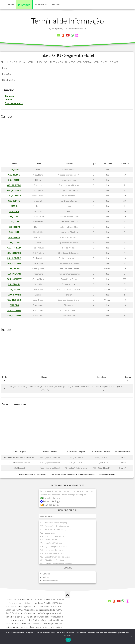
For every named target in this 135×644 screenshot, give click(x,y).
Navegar (40, 4)
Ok (68, 640)
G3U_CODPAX (14, 190)
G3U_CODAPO (14, 258)
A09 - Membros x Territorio (51, 550)
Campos (9, 96)
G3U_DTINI (14, 222)
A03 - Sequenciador (48, 533)
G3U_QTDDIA (14, 243)
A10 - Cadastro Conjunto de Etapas (55, 557)
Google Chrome (50, 498)
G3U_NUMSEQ (14, 185)
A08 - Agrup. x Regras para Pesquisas (56, 546)
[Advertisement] (67, 140)
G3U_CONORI (14, 310)
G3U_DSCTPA (14, 269)
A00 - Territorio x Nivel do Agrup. (54, 523)
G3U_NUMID (14, 175)
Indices (9, 99)
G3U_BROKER (14, 295)
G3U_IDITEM (14, 180)
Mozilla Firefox (50, 505)
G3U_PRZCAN (14, 274)
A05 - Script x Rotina (48, 540)
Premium (24, 5)
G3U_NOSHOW (14, 279)
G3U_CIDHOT (14, 216)
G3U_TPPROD (14, 248)
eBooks (56, 4)
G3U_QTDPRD (14, 253)
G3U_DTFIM (14, 227)
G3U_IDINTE (14, 201)
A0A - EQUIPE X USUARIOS (52, 553)
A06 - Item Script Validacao (51, 543)
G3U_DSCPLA (14, 289)
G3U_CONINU (14, 316)
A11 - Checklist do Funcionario (53, 560)
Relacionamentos (14, 103)
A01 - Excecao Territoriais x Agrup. (54, 526)
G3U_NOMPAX (14, 196)
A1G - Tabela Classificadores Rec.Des (56, 564)
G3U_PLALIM (14, 284)
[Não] (131, 636)
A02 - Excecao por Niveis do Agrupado (56, 529)
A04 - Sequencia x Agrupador (52, 536)
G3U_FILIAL (14, 169)
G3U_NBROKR (14, 300)
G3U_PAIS (14, 211)
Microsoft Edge (50, 501)
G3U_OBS (14, 305)
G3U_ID (14, 206)
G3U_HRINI (14, 232)
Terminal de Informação (67, 21)
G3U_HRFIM (14, 237)
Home (11, 4)
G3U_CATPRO (14, 263)
